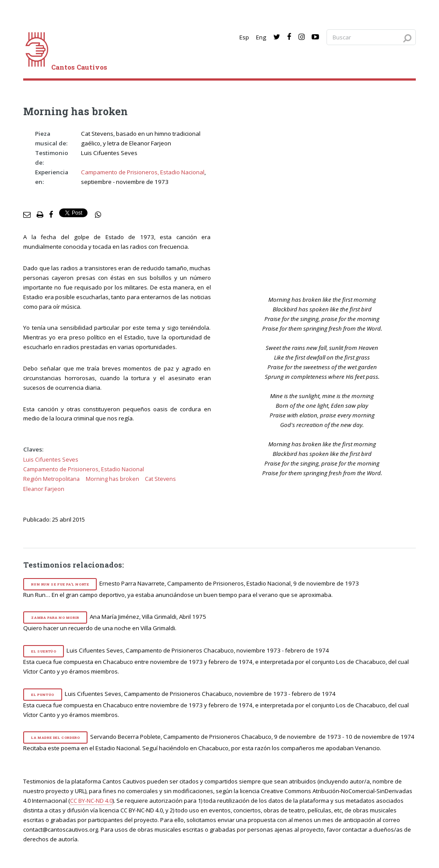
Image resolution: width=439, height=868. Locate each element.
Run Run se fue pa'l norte (60, 584)
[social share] (98, 215)
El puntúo (42, 695)
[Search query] (371, 37)
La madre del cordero (55, 737)
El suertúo (44, 651)
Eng (261, 37)
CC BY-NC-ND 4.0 (91, 801)
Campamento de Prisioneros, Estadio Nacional (143, 172)
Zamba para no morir (55, 617)
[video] (328, 205)
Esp (244, 37)
